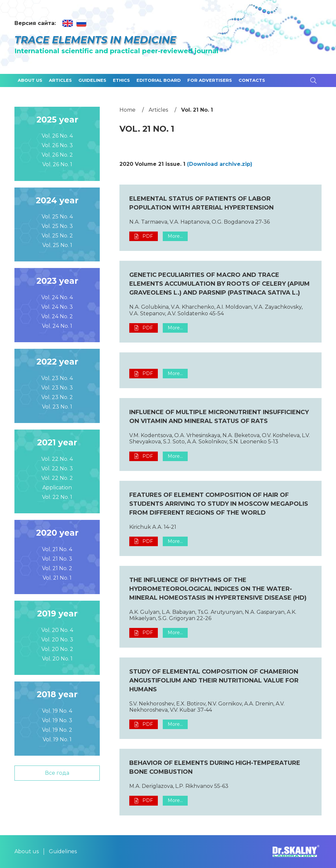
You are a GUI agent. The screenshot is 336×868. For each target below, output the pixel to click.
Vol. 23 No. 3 (57, 388)
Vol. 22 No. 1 (57, 497)
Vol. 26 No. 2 (57, 155)
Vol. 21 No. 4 (57, 549)
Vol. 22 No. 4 (57, 459)
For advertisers (210, 80)
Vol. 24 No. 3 (57, 307)
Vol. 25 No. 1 (57, 245)
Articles (60, 80)
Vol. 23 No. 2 (57, 397)
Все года (57, 773)
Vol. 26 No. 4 (57, 136)
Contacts (252, 80)
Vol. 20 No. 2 (57, 649)
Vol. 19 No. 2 (57, 730)
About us (30, 80)
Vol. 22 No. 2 (57, 478)
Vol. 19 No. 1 (57, 739)
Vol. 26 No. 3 (57, 145)
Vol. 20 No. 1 (57, 659)
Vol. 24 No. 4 (57, 297)
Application (57, 488)
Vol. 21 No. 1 (57, 578)
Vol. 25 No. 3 (57, 226)
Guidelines (92, 80)
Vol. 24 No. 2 (57, 316)
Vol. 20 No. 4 (57, 630)
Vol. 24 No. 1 (57, 326)
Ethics (121, 80)
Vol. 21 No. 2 (57, 568)
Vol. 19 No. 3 (57, 720)
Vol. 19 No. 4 (57, 711)
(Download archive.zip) (220, 164)
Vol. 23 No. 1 (57, 407)
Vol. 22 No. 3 (57, 468)
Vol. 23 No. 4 (57, 378)
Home (127, 110)
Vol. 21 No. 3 (57, 559)
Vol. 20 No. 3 (57, 640)
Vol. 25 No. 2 (57, 236)
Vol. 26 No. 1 (57, 164)
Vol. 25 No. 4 (57, 217)
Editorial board (159, 80)
